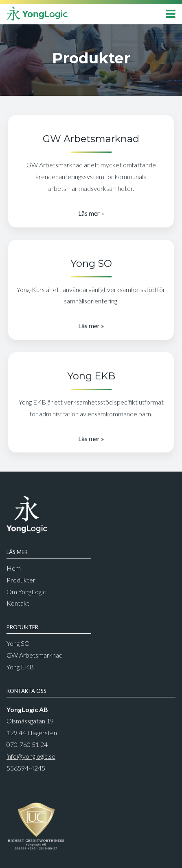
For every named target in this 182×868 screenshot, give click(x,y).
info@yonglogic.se (31, 756)
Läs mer (89, 213)
